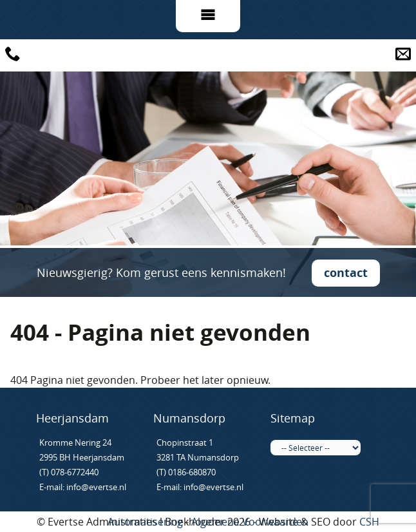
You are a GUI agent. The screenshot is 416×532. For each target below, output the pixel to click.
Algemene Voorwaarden (250, 522)
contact (346, 273)
